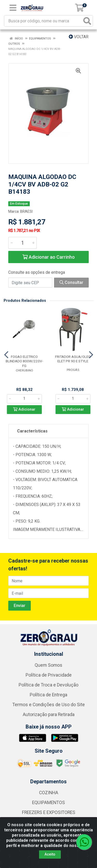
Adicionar (24, 409)
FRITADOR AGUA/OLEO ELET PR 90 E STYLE (73, 359)
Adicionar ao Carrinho (49, 257)
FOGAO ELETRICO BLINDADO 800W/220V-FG (24, 361)
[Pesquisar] (87, 21)
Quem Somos (48, 665)
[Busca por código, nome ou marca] (43, 21)
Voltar (79, 37)
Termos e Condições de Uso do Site (49, 705)
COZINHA (49, 793)
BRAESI (26, 211)
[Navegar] (6, 355)
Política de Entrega (48, 695)
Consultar (71, 282)
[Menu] (13, 8)
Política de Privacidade (49, 675)
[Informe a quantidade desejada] (23, 243)
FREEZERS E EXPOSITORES (49, 812)
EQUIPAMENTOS (48, 803)
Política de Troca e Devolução (48, 685)
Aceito (50, 854)
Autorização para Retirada (49, 715)
